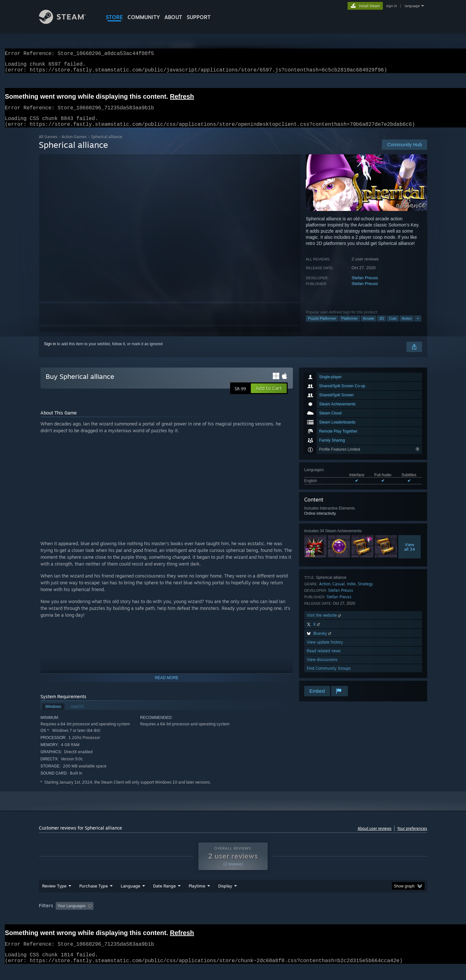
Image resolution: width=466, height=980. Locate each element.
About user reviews (375, 836)
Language (130, 898)
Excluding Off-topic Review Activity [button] (137, 918)
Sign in (50, 352)
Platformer (350, 326)
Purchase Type (94, 898)
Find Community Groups (329, 676)
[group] (233, 919)
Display (225, 898)
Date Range (164, 898)
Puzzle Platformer (322, 326)
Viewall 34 (410, 555)
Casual (338, 592)
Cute (393, 326)
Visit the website (324, 623)
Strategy (366, 592)
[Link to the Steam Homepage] (67, 22)
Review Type (54, 898)
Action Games (74, 144)
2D (382, 326)
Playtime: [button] (187, 918)
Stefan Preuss (365, 286)
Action (407, 326)
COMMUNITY (144, 17)
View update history (325, 650)
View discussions (322, 667)
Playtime (197, 898)
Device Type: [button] (371, 918)
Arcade (369, 326)
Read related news (324, 659)
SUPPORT (199, 17)
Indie (351, 592)
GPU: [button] (343, 918)
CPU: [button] (321, 918)
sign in (391, 6)
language (412, 6)
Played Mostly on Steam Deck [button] (233, 918)
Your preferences (412, 836)
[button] (269, 396)
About (173, 17)
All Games (48, 144)
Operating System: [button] (288, 918)
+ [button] (418, 326)
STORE (114, 17)
